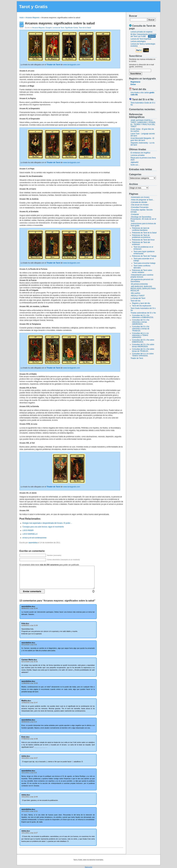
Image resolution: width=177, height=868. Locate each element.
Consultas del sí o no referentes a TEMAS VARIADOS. (140, 335)
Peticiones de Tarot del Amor (143, 240)
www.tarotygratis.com (72, 65)
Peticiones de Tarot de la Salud (144, 233)
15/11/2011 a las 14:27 (30, 758)
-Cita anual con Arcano (140, 205)
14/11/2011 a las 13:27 (30, 833)
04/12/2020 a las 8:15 (29, 645)
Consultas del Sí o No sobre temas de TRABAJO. (143, 350)
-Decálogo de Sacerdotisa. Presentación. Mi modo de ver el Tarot (143, 219)
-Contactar (135, 214)
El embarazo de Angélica (140, 153)
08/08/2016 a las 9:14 (29, 722)
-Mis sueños (135, 293)
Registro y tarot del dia (141, 303)
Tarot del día (136, 301)
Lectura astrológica (138, 41)
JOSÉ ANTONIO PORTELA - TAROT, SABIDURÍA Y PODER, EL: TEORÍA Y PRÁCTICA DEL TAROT (143, 123)
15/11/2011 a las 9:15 (29, 773)
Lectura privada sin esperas (142, 32)
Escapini (49, 28)
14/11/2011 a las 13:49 (30, 797)
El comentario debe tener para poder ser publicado (49, 565)
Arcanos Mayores (32, 18)
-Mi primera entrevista (139, 284)
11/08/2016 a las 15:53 (30, 683)
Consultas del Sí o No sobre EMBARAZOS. (143, 341)
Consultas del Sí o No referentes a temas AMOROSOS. (141, 322)
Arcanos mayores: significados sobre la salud (60, 23)
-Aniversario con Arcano (140, 197)
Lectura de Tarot (58, 28)
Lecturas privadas (138, 155)
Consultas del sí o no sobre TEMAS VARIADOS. (143, 355)
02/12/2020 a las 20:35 (30, 662)
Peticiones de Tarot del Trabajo (144, 256)
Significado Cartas (72, 28)
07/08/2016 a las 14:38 (30, 739)
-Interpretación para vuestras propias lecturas (142, 276)
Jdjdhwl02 (135, 162)
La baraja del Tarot (138, 298)
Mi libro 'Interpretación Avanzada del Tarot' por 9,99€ (144, 35)
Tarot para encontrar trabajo (145, 263)
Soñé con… (135, 165)
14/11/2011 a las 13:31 (30, 811)
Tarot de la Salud (85, 28)
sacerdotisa (33, 543)
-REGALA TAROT (138, 296)
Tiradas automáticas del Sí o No (143, 313)
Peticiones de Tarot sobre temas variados (142, 271)
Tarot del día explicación (142, 306)
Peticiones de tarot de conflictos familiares (141, 229)
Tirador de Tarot (137, 358)
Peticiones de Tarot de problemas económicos (141, 236)
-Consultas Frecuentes (140, 207)
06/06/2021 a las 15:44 (30, 608)
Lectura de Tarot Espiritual (141, 39)
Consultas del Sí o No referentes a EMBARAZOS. (143, 316)
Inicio (22, 18)
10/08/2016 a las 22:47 (30, 703)
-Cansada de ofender (139, 202)
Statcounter (88, 867)
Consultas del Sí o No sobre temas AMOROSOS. (143, 346)
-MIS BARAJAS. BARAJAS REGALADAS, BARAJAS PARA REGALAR (143, 289)
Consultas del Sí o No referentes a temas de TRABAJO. (141, 329)
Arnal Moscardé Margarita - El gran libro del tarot (142, 139)
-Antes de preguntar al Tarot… (143, 200)
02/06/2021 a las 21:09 (30, 625)
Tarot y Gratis (33, 7)
